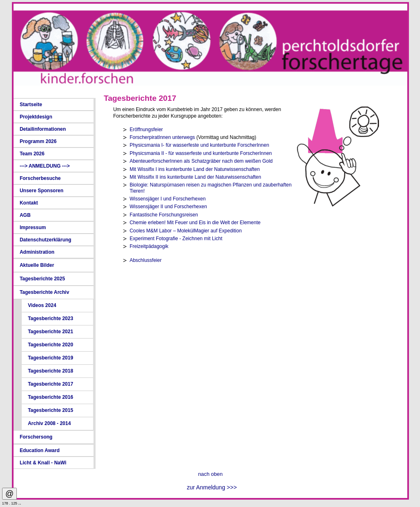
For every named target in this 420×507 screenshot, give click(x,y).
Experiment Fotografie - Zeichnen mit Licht (176, 239)
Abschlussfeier (146, 260)
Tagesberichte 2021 (51, 332)
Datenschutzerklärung (46, 240)
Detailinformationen (43, 129)
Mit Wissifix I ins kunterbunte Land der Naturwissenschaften (195, 169)
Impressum (33, 227)
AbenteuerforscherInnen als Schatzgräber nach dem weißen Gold (201, 161)
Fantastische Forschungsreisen (164, 215)
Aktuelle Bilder (37, 265)
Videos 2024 (42, 305)
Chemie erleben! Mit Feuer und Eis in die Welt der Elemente (195, 223)
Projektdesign (36, 117)
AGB (25, 215)
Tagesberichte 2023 (51, 318)
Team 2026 (32, 154)
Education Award (40, 450)
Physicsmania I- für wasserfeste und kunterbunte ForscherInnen (199, 145)
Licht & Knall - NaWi (43, 463)
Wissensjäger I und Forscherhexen (168, 199)
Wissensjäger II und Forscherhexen (168, 207)
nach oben (210, 474)
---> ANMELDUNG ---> (45, 166)
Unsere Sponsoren (42, 191)
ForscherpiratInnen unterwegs (162, 137)
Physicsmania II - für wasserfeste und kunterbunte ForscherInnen (201, 153)
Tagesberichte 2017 (51, 384)
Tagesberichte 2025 (42, 279)
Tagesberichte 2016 (51, 397)
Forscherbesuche (40, 178)
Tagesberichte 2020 (51, 345)
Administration (37, 252)
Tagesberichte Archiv (45, 292)
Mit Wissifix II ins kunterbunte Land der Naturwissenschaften (195, 177)
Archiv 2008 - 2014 (49, 423)
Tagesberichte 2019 (51, 358)
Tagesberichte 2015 (51, 410)
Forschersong (36, 437)
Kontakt (29, 203)
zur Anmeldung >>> (212, 487)
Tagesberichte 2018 (51, 371)
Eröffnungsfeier (146, 130)
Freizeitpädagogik (149, 246)
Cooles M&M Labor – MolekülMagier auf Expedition (186, 231)
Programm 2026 (38, 141)
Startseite (31, 105)
